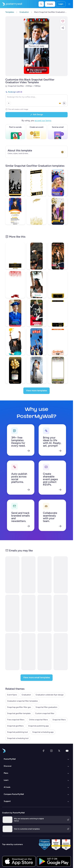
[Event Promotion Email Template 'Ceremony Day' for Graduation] (12, 613)
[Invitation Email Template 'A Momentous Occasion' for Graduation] (61, 613)
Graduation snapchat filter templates (22, 701)
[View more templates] (36, 391)
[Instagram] (51, 751)
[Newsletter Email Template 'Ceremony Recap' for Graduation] (45, 613)
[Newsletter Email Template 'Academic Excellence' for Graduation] (61, 652)
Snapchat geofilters (15, 726)
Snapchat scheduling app (43, 732)
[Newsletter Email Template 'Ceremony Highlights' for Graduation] (28, 613)
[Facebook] (43, 751)
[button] (63, 21)
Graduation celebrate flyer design (50, 695)
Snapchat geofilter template (19, 713)
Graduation (26, 695)
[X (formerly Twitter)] (59, 751)
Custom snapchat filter (45, 713)
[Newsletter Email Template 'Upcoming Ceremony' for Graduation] (45, 575)
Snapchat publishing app (38, 726)
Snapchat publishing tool (17, 732)
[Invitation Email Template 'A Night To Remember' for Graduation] (28, 652)
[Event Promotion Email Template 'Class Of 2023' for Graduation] (61, 575)
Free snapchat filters (16, 720)
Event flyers (12, 695)
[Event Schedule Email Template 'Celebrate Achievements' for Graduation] (12, 575)
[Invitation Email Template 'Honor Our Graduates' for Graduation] (45, 652)
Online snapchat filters (38, 720)
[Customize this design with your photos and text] (37, 46)
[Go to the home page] (11, 4)
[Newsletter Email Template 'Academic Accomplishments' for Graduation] (28, 575)
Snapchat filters (59, 720)
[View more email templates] (37, 678)
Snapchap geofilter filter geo (19, 707)
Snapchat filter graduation (46, 707)
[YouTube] (67, 751)
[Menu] (69, 4)
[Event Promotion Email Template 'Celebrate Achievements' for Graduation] (12, 652)
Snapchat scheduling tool (18, 738)
